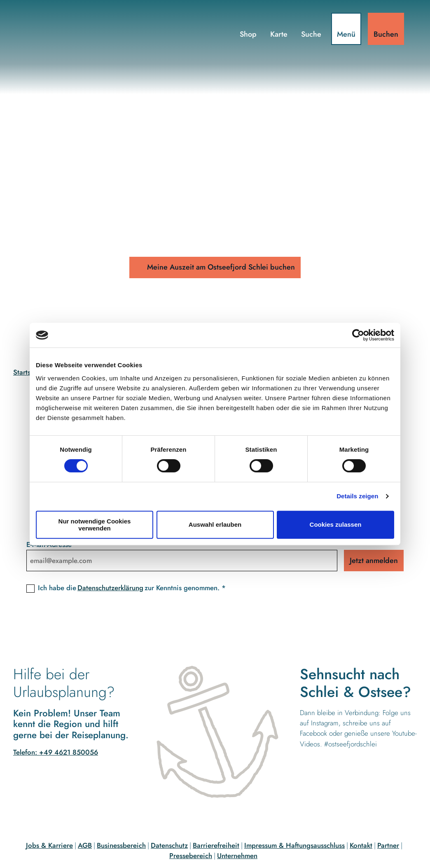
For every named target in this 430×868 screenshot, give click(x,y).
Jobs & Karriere (49, 845)
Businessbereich (121, 845)
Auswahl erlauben (215, 524)
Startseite (28, 372)
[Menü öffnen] (346, 29)
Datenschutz (169, 845)
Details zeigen (357, 496)
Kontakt (361, 845)
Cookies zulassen (336, 524)
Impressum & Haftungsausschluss (294, 845)
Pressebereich (191, 856)
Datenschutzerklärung (110, 588)
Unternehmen (237, 856)
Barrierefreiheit (216, 845)
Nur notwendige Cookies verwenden (95, 525)
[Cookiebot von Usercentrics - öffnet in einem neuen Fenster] (358, 335)
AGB (85, 845)
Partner (388, 845)
